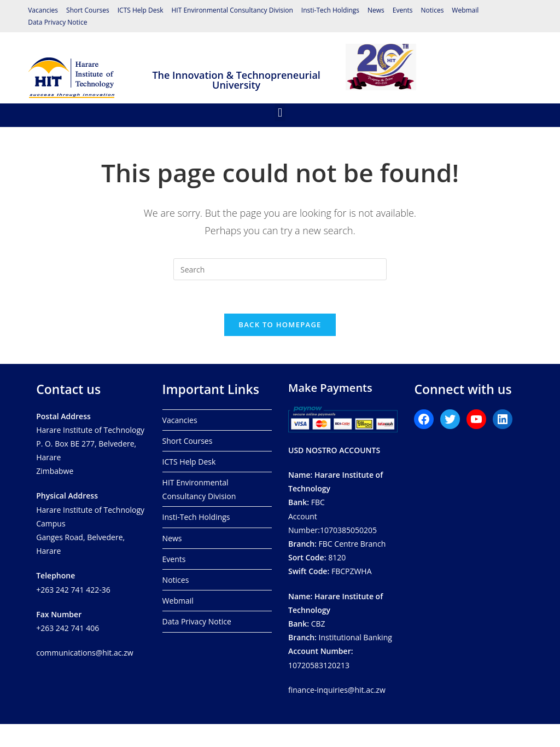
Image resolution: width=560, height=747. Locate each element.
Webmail (465, 10)
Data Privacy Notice (57, 22)
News (376, 10)
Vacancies (43, 10)
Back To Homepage (280, 325)
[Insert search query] (280, 269)
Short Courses (88, 10)
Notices (433, 10)
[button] (280, 112)
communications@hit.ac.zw (84, 653)
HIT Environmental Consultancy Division (232, 10)
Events (403, 10)
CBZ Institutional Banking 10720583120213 (340, 631)
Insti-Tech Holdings (330, 10)
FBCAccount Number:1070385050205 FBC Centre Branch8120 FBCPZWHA (337, 523)
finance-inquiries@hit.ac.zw (337, 690)
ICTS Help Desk (141, 10)
